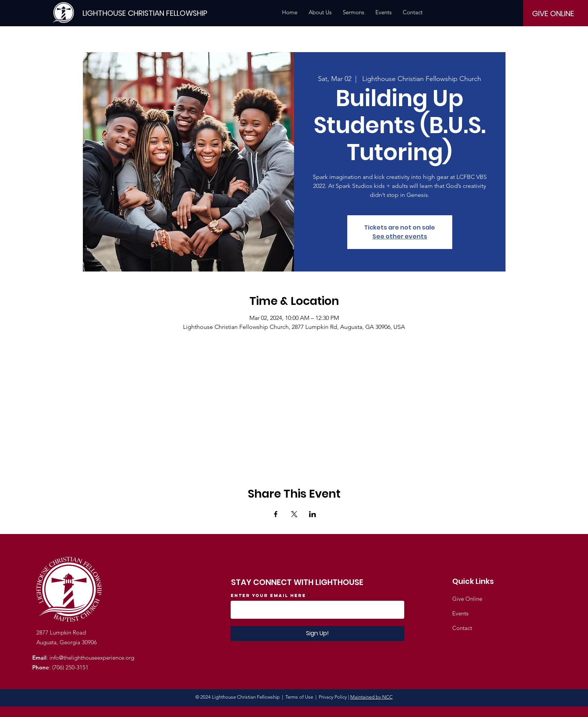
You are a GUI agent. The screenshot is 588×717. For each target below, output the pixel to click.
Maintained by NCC (371, 697)
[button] (320, 12)
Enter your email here (268, 595)
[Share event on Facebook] (276, 514)
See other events (400, 236)
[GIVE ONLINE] (553, 13)
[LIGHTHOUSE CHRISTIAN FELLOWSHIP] (145, 13)
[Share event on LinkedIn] (313, 514)
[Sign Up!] (317, 633)
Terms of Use (299, 697)
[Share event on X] (294, 514)
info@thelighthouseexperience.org (92, 658)
